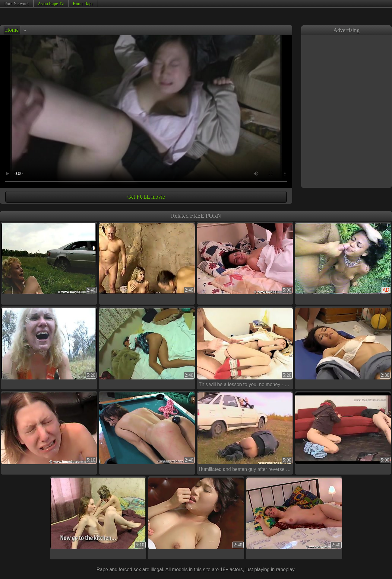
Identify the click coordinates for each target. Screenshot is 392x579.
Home (12, 30)
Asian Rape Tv (51, 4)
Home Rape (83, 4)
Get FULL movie (146, 197)
